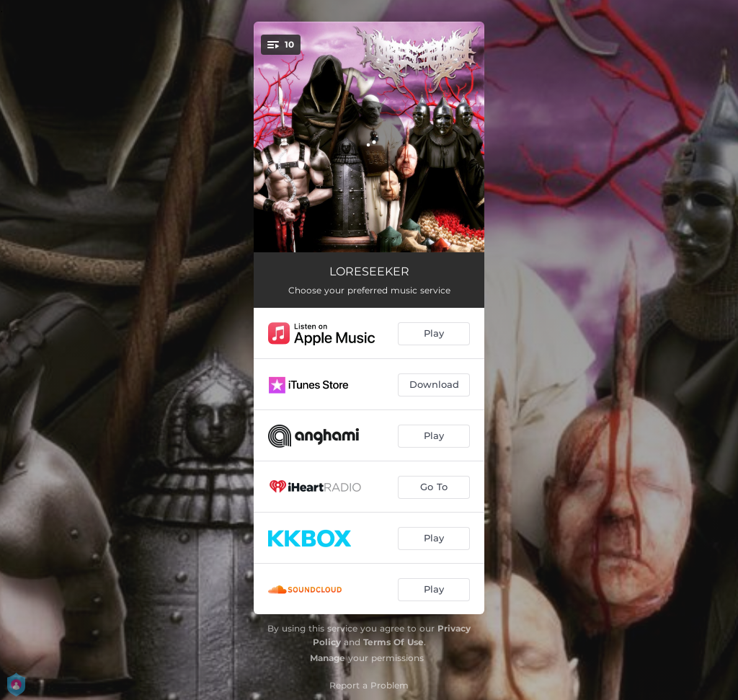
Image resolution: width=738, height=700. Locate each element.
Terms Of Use (394, 642)
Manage (328, 658)
